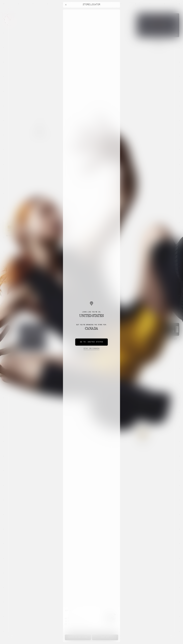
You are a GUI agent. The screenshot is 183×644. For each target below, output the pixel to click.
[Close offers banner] (117, 10)
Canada (91, 349)
